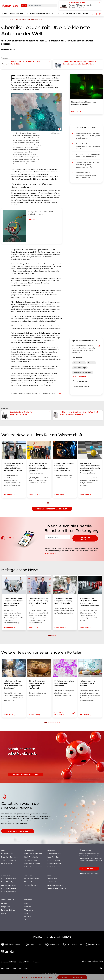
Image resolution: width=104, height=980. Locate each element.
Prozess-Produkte (54, 860)
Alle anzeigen (79, 376)
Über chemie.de (38, 962)
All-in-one (28, 920)
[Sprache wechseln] (100, 14)
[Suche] (55, 6)
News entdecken (7, 854)
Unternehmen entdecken (33, 854)
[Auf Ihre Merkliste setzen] (92, 14)
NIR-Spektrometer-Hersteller (25, 774)
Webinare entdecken (31, 879)
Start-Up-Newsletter (9, 860)
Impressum (5, 968)
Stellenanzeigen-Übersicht (57, 888)
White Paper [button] (51, 14)
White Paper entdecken (9, 879)
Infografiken (6, 907)
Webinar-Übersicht (31, 885)
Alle (23, 6)
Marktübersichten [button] (37, 14)
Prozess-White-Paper (9, 885)
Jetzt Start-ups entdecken (18, 831)
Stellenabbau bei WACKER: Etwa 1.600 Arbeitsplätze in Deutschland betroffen (87, 165)
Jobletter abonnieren (55, 882)
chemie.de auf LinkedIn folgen (89, 873)
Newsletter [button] (83, 14)
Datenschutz (24, 968)
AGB (14, 968)
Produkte (28, 907)
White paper (29, 910)
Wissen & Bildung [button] (70, 14)
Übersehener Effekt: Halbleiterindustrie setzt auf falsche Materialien (86, 175)
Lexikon (4, 903)
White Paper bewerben (9, 888)
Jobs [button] (60, 14)
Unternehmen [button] (14, 14)
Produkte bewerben (54, 864)
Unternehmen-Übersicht (33, 867)
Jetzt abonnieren (89, 869)
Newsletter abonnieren (85, 538)
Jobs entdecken (53, 879)
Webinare (28, 917)
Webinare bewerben (31, 882)
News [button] (5, 14)
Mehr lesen (51, 553)
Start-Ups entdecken (32, 857)
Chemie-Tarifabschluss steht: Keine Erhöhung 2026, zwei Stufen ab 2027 (88, 146)
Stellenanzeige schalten (56, 885)
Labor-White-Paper (8, 882)
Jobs (26, 913)
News (26, 903)
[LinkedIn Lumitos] (101, 968)
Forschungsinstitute (8, 910)
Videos (3, 913)
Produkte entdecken (54, 854)
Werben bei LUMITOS (9, 962)
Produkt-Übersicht (54, 867)
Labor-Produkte (53, 857)
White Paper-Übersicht (9, 892)
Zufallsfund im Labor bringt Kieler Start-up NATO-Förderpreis (88, 155)
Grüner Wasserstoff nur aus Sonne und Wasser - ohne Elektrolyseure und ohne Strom (88, 136)
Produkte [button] (24, 14)
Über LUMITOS (24, 962)
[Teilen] (96, 14)
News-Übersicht (7, 864)
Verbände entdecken (31, 860)
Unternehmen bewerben (33, 864)
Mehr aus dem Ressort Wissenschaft (52, 509)
